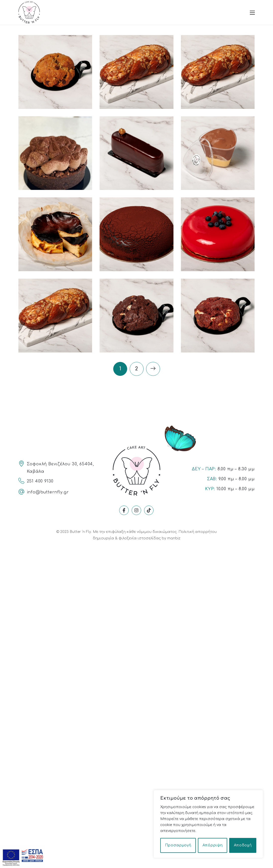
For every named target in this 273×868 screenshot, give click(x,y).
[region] (208, 824)
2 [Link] (136, 369)
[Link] (29, 12)
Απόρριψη (213, 845)
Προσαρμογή (178, 845)
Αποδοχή (243, 845)
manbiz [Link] (174, 538)
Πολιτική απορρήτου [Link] (198, 532)
